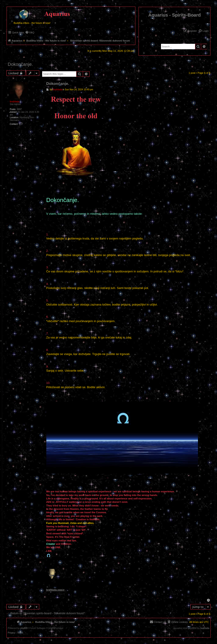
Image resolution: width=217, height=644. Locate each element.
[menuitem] (204, 31)
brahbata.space (55, 590)
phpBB (24, 628)
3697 (19, 109)
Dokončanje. (20, 64)
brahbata (15, 102)
